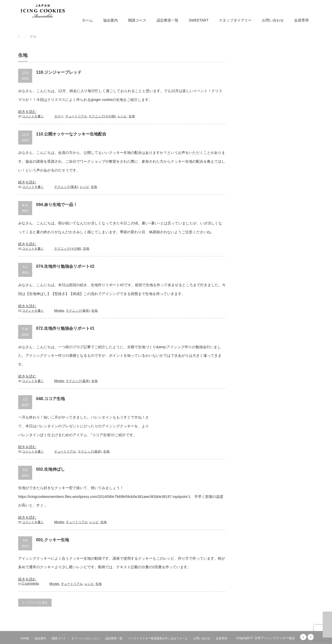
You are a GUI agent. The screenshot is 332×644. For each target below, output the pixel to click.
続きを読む (27, 112)
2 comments (30, 584)
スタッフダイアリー (235, 20)
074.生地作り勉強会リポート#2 (65, 266)
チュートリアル (76, 116)
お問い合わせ (273, 20)
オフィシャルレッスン (86, 638)
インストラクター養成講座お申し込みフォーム (158, 638)
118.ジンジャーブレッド (59, 72)
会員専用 (301, 20)
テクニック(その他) (102, 116)
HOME (25, 638)
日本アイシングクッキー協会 (275, 638)
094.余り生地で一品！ (57, 205)
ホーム (87, 20)
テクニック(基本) (66, 187)
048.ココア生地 (50, 399)
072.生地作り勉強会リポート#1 (65, 328)
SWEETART (199, 20)
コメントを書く (33, 116)
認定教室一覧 (168, 20)
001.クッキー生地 (53, 540)
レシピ (122, 116)
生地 (132, 116)
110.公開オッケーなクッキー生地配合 (71, 134)
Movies (59, 311)
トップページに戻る (35, 602)
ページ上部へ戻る (327, 625)
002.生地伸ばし (50, 469)
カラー (59, 116)
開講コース (137, 20)
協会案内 (110, 20)
